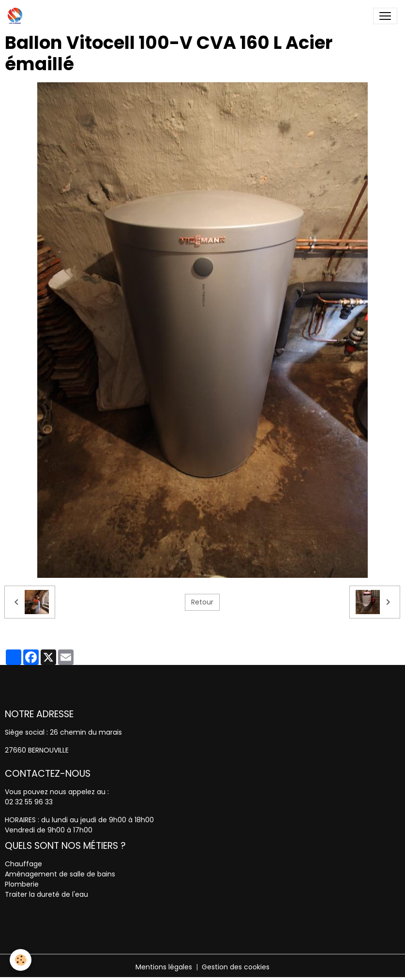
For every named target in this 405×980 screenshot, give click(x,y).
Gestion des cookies (236, 967)
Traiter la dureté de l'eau (46, 894)
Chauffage (23, 864)
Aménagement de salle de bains (60, 874)
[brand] (17, 16)
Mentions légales (164, 967)
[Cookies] (21, 960)
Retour (202, 602)
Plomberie (22, 884)
